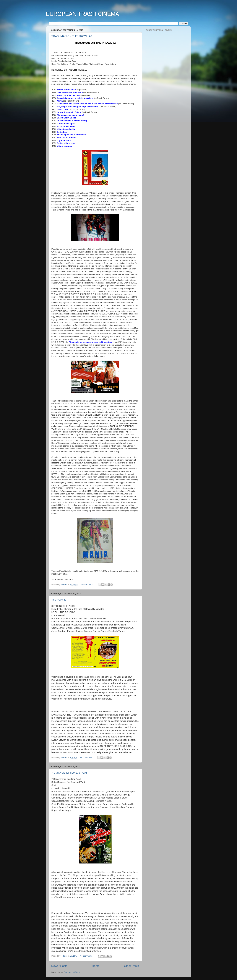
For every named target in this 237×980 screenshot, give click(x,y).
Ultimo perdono (64, 146)
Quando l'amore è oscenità (70, 92)
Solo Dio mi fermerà (67, 138)
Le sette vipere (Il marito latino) (72, 121)
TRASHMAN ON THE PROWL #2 (72, 36)
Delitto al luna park (66, 143)
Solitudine (62, 132)
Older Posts (131, 966)
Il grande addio (64, 140)
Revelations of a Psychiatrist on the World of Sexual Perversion (87, 104)
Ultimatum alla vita (66, 129)
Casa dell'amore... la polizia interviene (75, 98)
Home (96, 966)
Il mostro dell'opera (66, 124)
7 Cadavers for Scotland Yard (69, 773)
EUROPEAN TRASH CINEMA (82, 14)
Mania (60, 101)
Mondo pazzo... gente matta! (70, 115)
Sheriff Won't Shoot (66, 118)
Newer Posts (59, 966)
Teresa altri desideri (66, 90)
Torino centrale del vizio (68, 95)
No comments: (88, 584)
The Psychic (59, 600)
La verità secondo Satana (69, 112)
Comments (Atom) (72, 972)
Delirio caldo (63, 109)
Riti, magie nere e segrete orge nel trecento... (78, 107)
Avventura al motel (66, 126)
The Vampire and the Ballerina (71, 135)
